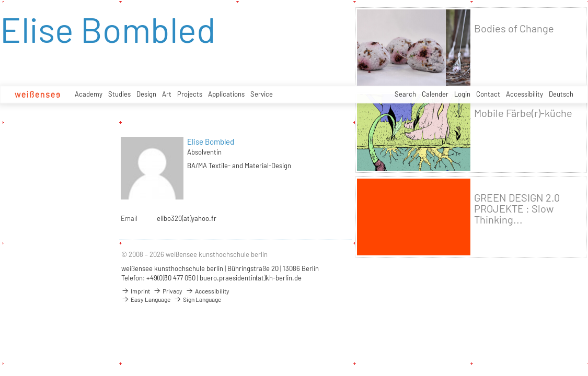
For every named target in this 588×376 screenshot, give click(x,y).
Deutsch (561, 94)
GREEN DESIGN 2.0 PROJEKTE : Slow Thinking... (517, 209)
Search (405, 94)
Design (146, 94)
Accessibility (524, 94)
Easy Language (146, 299)
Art (167, 94)
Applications (226, 94)
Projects (190, 94)
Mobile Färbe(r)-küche (523, 113)
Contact (488, 94)
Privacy (168, 291)
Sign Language (197, 299)
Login (462, 94)
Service (262, 94)
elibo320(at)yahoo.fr (187, 218)
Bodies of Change (514, 28)
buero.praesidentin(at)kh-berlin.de (251, 278)
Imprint (136, 291)
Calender (435, 94)
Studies (119, 94)
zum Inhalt (0, 0)
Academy (89, 94)
